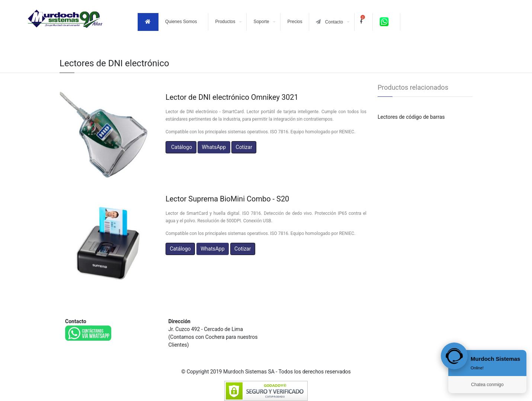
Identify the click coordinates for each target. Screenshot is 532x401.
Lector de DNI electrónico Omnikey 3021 (232, 97)
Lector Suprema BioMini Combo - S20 (227, 199)
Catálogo (181, 147)
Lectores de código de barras (411, 117)
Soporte (261, 22)
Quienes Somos (181, 22)
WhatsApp (214, 147)
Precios (295, 22)
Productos (225, 22)
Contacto (329, 22)
